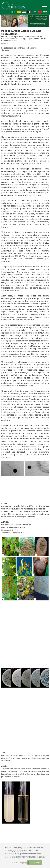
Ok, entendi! (35, 863)
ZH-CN (40, 12)
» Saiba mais (17, 863)
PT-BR (13, 12)
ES (19, 12)
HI (45, 12)
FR (29, 12)
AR (35, 12)
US (24, 12)
